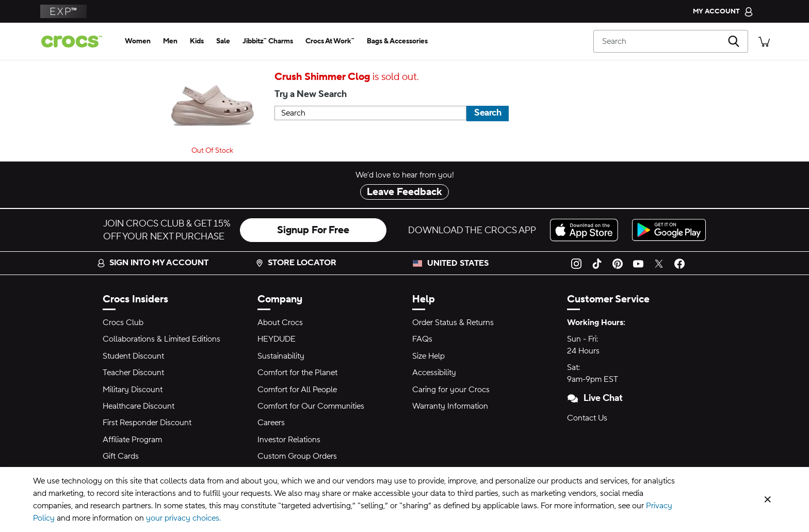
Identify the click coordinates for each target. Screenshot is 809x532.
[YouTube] (638, 263)
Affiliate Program (132, 440)
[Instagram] (576, 263)
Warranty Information (450, 406)
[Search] (671, 41)
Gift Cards (121, 456)
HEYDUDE (277, 339)
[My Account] (723, 11)
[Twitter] (659, 263)
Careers (271, 423)
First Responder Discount (147, 423)
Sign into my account (153, 263)
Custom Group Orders (297, 456)
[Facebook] (679, 263)
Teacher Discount (133, 373)
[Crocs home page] (76, 42)
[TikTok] (597, 263)
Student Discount (133, 356)
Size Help (428, 356)
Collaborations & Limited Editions (161, 339)
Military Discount (133, 390)
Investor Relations (289, 440)
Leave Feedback (405, 192)
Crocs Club (123, 323)
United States (458, 263)
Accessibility (434, 373)
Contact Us (587, 418)
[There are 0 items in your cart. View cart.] (764, 41)
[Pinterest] (618, 263)
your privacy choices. (183, 518)
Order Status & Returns (453, 323)
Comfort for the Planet (297, 373)
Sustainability (281, 356)
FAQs (422, 339)
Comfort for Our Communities (311, 406)
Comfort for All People (297, 390)
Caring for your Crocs (451, 390)
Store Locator (296, 263)
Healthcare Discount (139, 406)
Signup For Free (313, 230)
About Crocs (280, 323)
